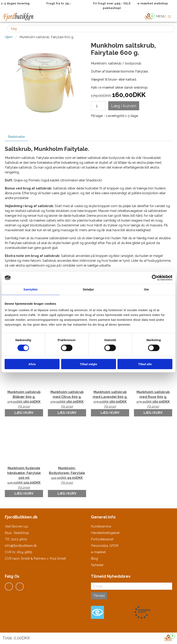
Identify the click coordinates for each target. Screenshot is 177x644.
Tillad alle (145, 364)
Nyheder (97, 565)
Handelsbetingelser (105, 533)
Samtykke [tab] (31, 289)
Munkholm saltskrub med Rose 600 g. (153, 400)
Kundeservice (101, 526)
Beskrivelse (16, 137)
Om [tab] (146, 289)
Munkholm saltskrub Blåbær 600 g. (24, 400)
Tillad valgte (88, 364)
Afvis (32, 364)
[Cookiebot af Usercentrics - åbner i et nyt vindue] (155, 278)
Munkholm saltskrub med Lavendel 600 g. (110, 400)
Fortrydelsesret (102, 539)
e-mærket (98, 552)
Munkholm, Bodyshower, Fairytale (67, 476)
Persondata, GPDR (105, 546)
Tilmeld (99, 596)
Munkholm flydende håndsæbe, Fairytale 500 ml (24, 478)
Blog (94, 559)
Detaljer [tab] (88, 289)
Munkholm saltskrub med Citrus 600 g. (67, 400)
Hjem (9, 37)
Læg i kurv (24, 413)
